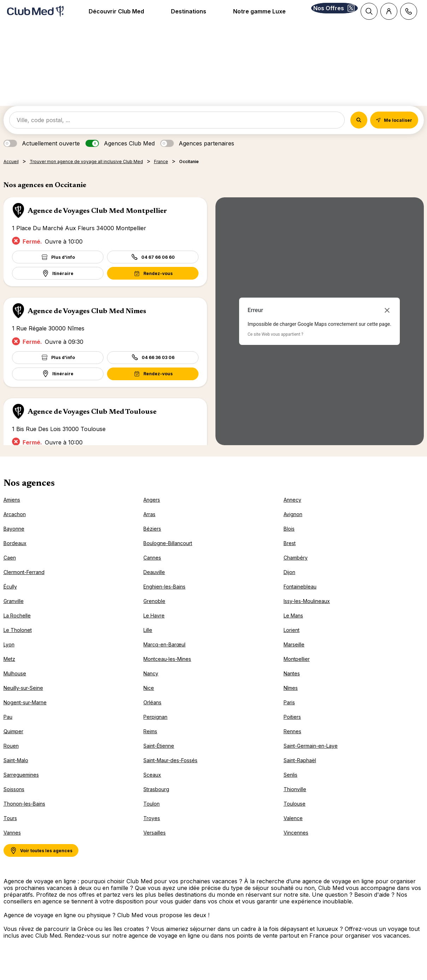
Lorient (292, 639)
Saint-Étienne (159, 755)
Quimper (13, 740)
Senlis (290, 784)
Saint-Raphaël (300, 769)
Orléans (152, 712)
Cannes (152, 567)
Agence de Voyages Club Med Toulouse (92, 421)
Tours (10, 827)
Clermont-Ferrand (24, 581)
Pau (8, 726)
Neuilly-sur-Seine (23, 697)
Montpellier (297, 668)
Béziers (152, 538)
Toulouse (295, 813)
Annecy (292, 509)
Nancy (151, 683)
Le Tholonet (18, 639)
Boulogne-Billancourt (168, 552)
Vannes (12, 842)
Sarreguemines (21, 784)
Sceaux (152, 784)
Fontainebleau (300, 596)
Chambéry (296, 567)
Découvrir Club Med (108, 16)
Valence (293, 827)
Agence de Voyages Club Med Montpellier (97, 220)
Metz (9, 668)
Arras (149, 523)
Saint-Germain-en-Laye (311, 755)
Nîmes (291, 697)
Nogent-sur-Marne (25, 712)
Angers (152, 509)
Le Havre (154, 625)
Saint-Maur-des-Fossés (170, 769)
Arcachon (15, 523)
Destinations (180, 16)
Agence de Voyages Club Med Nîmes (87, 321)
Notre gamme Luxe (250, 16)
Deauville (154, 581)
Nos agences (29, 493)
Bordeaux (15, 552)
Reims (150, 740)
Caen (10, 567)
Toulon (152, 813)
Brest (290, 552)
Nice (149, 697)
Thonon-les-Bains (24, 813)
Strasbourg (156, 798)
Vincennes (296, 842)
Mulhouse (15, 683)
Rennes (292, 740)
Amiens (12, 509)
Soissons (14, 798)
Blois (289, 538)
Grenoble (154, 610)
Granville (14, 610)
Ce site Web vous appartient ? (275, 343)
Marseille (294, 654)
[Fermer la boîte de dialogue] (387, 319)
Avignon (293, 523)
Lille (148, 639)
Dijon (289, 581)
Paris (289, 712)
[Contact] (409, 11)
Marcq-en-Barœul (164, 654)
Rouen (11, 755)
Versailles (155, 842)
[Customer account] (389, 11)
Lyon (9, 654)
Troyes (152, 827)
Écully (10, 596)
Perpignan (155, 726)
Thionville (295, 798)
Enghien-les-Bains (164, 596)
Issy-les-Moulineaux (307, 610)
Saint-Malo (16, 769)
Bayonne (14, 538)
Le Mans (293, 625)
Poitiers (292, 726)
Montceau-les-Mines (167, 668)
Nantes (292, 683)
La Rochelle (17, 625)
